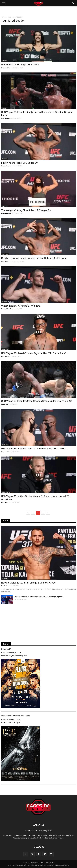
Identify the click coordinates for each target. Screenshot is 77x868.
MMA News (5, 254)
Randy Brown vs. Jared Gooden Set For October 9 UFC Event (34, 258)
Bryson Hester (6, 166)
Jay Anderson (6, 68)
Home (3, 17)
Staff (3, 586)
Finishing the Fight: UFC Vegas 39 (19, 163)
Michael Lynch (6, 309)
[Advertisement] (39, 11)
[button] (74, 3)
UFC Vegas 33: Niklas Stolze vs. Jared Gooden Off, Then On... (35, 449)
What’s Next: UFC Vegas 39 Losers (20, 65)
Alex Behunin (6, 261)
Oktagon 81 (6, 649)
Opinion (4, 61)
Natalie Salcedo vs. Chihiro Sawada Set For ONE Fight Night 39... (40, 597)
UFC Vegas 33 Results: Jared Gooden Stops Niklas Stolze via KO (36, 401)
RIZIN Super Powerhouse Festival (16, 716)
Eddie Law (5, 404)
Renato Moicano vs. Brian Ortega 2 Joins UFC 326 (28, 583)
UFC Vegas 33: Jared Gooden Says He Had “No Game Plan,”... (34, 353)
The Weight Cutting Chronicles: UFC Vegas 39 (26, 210)
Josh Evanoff (5, 118)
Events (4, 108)
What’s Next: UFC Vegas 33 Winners (21, 306)
